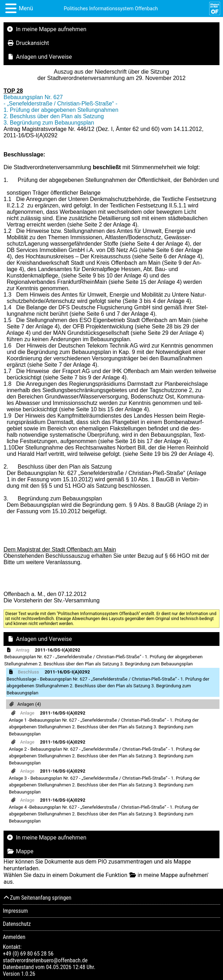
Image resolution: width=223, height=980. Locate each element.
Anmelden (14, 937)
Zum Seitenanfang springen (37, 898)
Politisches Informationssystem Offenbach (111, 8)
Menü (26, 8)
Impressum (15, 911)
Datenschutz (17, 924)
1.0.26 (28, 974)
